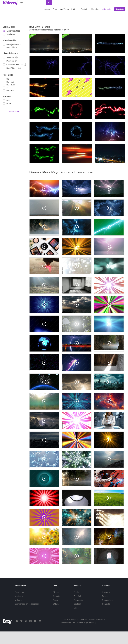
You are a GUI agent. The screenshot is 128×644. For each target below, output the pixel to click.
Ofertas (56, 592)
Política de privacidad (86, 623)
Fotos (55, 9)
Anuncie (56, 596)
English (77, 592)
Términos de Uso (68, 623)
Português (78, 600)
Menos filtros (14, 112)
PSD (73, 9)
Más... (76, 608)
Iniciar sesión (107, 9)
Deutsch (77, 604)
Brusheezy (19, 592)
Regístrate (120, 9)
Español (77, 596)
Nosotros (106, 592)
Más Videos (64, 9)
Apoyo (56, 600)
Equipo (105, 596)
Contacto (106, 604)
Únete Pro (95, 9)
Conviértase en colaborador (27, 604)
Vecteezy (19, 596)
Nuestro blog (108, 600)
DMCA (56, 604)
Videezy (18, 600)
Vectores (47, 9)
